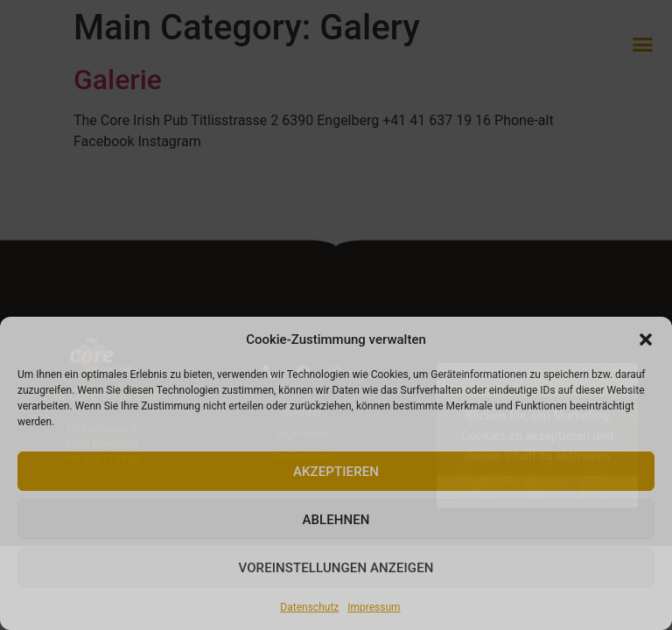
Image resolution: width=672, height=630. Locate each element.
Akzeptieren (336, 472)
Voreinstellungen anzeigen (336, 568)
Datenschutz (309, 607)
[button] (646, 339)
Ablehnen (336, 520)
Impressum (374, 607)
